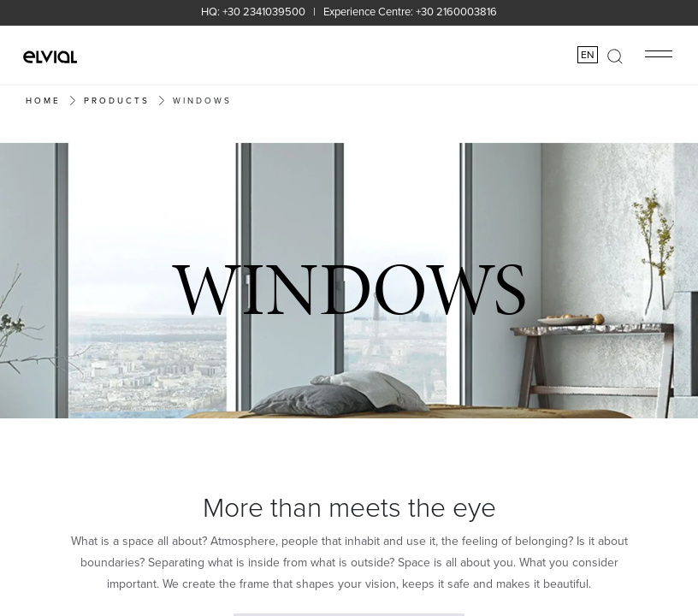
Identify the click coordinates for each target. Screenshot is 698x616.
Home (43, 100)
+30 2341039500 (264, 11)
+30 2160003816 (456, 11)
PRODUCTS (117, 100)
